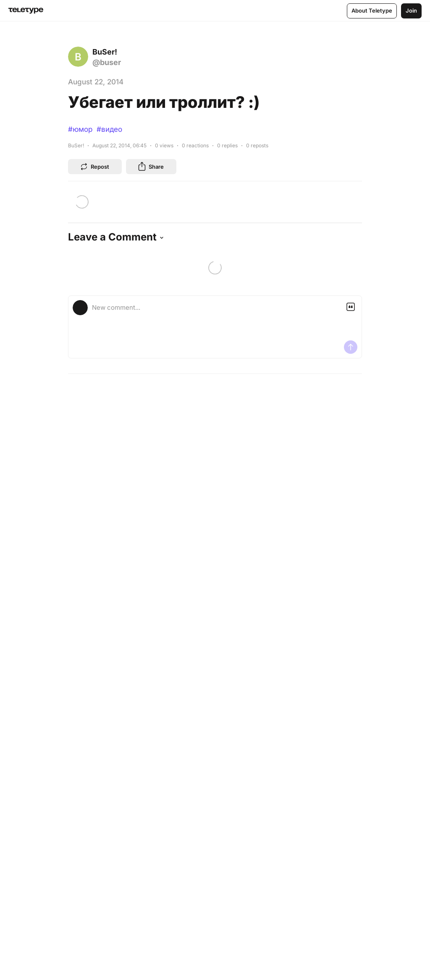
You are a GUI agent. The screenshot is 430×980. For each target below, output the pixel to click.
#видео (109, 129)
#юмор (80, 129)
